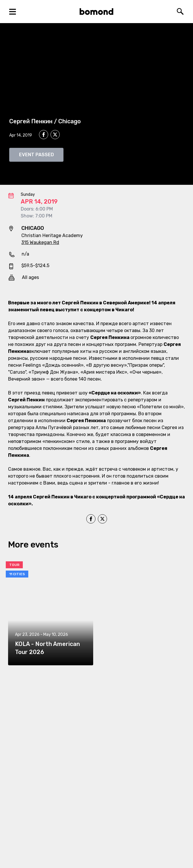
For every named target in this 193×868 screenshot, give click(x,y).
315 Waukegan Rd (40, 242)
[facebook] (44, 135)
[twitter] (55, 135)
